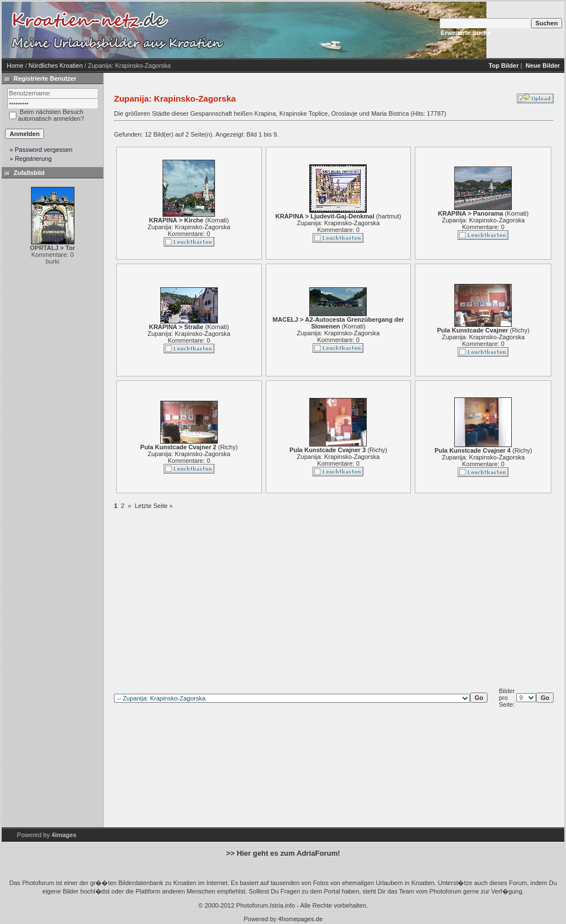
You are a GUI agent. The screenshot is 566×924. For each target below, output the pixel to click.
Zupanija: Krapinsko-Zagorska (189, 227)
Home (15, 65)
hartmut (389, 216)
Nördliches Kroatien (56, 65)
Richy (520, 330)
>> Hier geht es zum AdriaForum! (283, 853)
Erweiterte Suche (466, 33)
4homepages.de (300, 919)
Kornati (217, 220)
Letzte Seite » (154, 506)
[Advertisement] (323, 30)
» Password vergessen (41, 150)
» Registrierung (31, 159)
